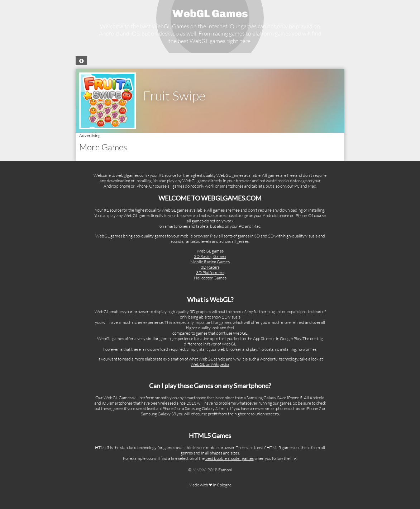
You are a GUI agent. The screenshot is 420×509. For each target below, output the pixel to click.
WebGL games (210, 251)
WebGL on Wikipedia (210, 364)
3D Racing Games (210, 256)
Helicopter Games (210, 278)
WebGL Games (210, 14)
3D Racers (210, 267)
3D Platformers (210, 272)
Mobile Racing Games (210, 262)
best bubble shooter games (230, 458)
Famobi (225, 470)
